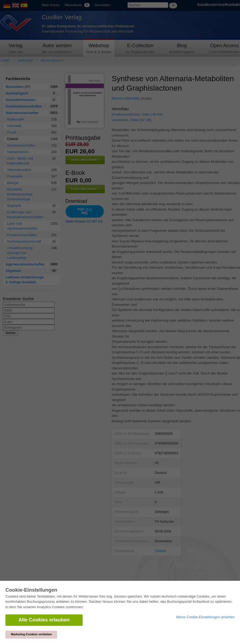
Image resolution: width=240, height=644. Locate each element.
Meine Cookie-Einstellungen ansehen (205, 617)
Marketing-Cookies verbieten (31, 634)
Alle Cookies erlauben (44, 620)
